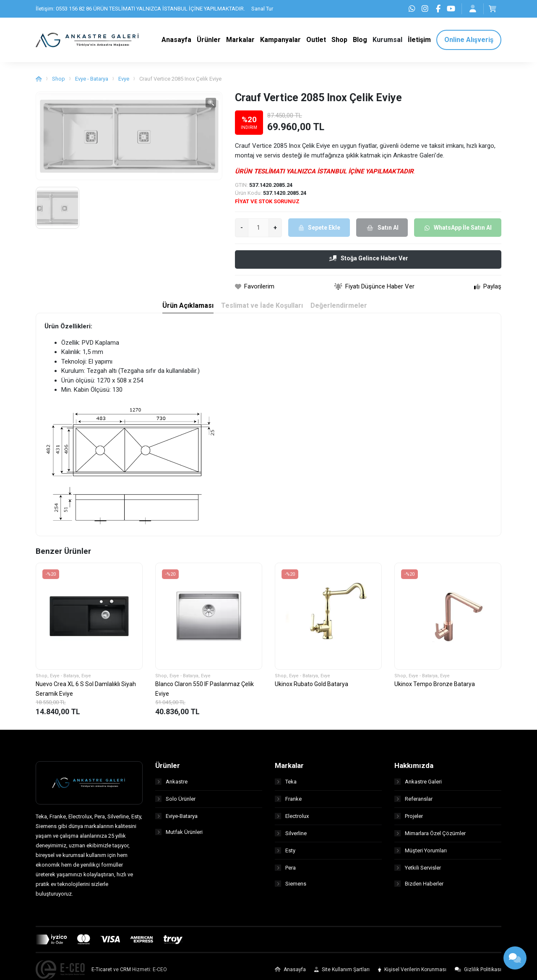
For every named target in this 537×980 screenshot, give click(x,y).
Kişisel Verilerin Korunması (412, 973)
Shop (59, 83)
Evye (124, 83)
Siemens (291, 888)
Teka (286, 785)
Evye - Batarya (92, 83)
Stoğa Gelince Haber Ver (369, 262)
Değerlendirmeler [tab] (339, 309)
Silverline (291, 837)
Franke (288, 802)
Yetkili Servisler (418, 871)
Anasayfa (290, 973)
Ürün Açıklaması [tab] (187, 309)
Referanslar (413, 802)
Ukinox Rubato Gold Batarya (312, 688)
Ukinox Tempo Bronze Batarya (435, 688)
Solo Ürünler (175, 802)
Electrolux (292, 819)
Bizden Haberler (419, 888)
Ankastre (171, 785)
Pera (285, 871)
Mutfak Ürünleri (179, 837)
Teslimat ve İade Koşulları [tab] (262, 309)
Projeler (409, 819)
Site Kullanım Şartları (342, 973)
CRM (125, 973)
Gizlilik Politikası (478, 973)
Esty (285, 854)
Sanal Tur (262, 9)
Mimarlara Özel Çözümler (430, 837)
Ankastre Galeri (418, 785)
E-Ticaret (102, 973)
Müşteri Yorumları (421, 854)
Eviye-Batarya (176, 819)
